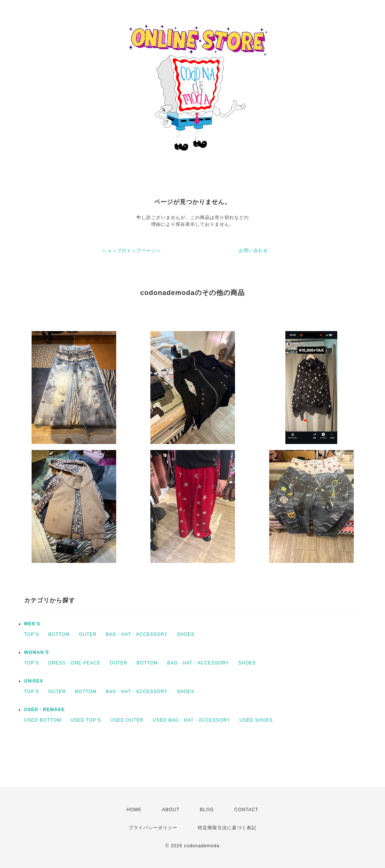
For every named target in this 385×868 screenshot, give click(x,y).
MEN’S (32, 624)
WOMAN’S (36, 652)
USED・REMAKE (44, 710)
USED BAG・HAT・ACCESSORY (191, 720)
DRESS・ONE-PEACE (74, 663)
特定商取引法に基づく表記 (227, 828)
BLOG (207, 810)
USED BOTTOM (43, 720)
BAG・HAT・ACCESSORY (137, 634)
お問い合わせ (253, 251)
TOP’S (32, 634)
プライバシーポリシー (153, 828)
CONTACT (246, 810)
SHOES (186, 634)
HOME (134, 810)
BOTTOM (59, 634)
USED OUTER (127, 720)
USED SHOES (256, 720)
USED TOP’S (86, 720)
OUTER (88, 634)
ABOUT (171, 810)
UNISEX (34, 681)
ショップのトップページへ (132, 251)
